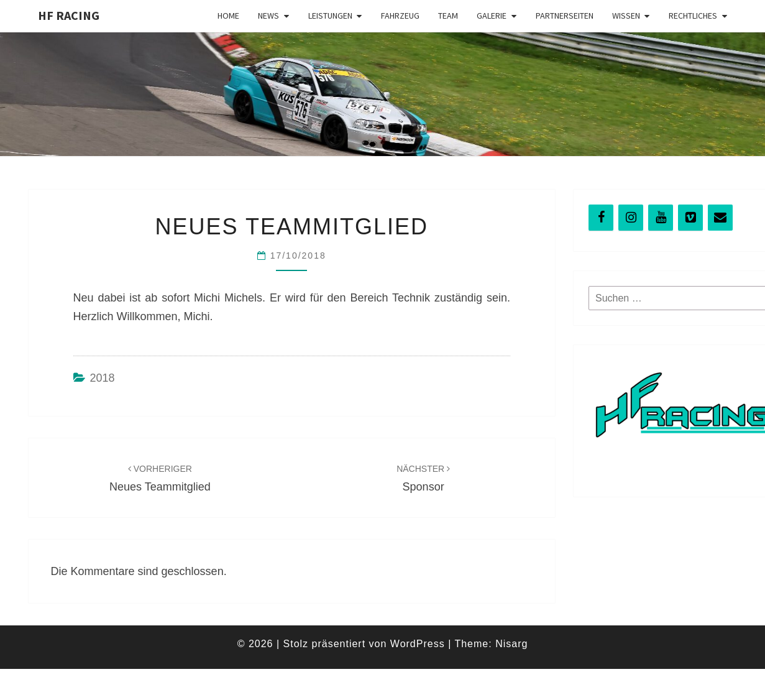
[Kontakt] (720, 218)
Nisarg (511, 644)
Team (448, 16)
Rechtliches (693, 16)
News (268, 16)
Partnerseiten (565, 16)
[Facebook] (601, 218)
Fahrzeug (400, 16)
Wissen (626, 16)
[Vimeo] (690, 218)
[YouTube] (661, 218)
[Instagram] (631, 218)
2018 (103, 378)
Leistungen (330, 16)
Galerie (492, 16)
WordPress (418, 644)
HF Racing (69, 15)
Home (228, 16)
